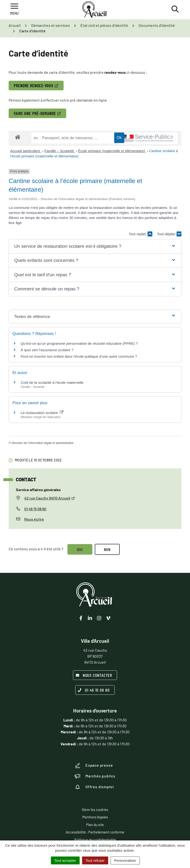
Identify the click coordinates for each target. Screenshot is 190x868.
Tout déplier (169, 234)
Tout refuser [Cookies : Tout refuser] (95, 860)
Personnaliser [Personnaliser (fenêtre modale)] (125, 860)
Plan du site (95, 825)
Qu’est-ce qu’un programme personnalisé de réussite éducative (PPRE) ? (79, 343)
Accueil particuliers (26, 151)
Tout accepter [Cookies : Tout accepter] (65, 860)
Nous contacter (94, 675)
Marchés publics (95, 776)
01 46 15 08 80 (94, 690)
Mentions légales (95, 817)
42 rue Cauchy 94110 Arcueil (50, 498)
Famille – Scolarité (60, 151)
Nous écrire (34, 519)
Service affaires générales (38, 490)
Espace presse (94, 765)
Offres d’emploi (94, 787)
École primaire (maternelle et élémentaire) (112, 151)
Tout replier (141, 234)
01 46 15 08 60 (35, 509)
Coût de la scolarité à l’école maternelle (52, 382)
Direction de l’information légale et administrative (42, 443)
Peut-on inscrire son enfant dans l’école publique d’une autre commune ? (79, 356)
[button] (95, 246)
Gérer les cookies (95, 810)
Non (107, 549)
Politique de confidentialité (95, 840)
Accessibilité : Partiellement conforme (95, 832)
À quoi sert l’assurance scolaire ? (47, 350)
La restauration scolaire (42, 413)
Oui (80, 549)
